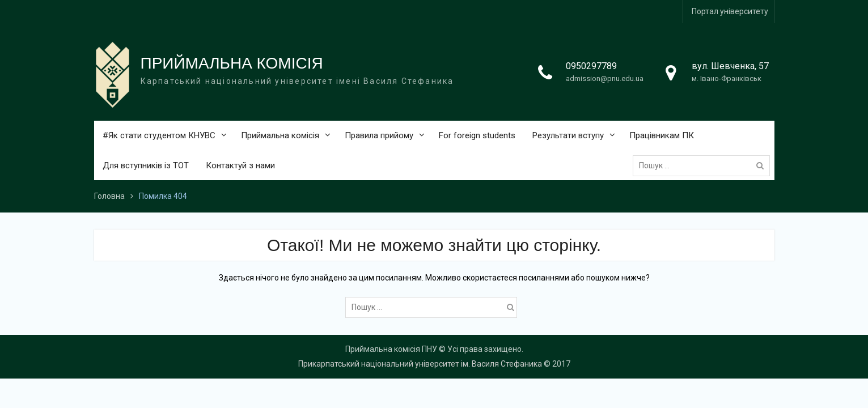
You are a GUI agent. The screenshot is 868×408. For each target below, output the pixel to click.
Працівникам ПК (662, 135)
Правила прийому (379, 135)
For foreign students (477, 135)
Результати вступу (568, 135)
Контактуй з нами (240, 165)
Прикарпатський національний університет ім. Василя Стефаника (420, 364)
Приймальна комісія (280, 135)
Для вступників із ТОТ (146, 165)
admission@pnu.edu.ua (605, 78)
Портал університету (730, 11)
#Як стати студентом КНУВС (159, 135)
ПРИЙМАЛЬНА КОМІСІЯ (232, 63)
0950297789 (591, 66)
